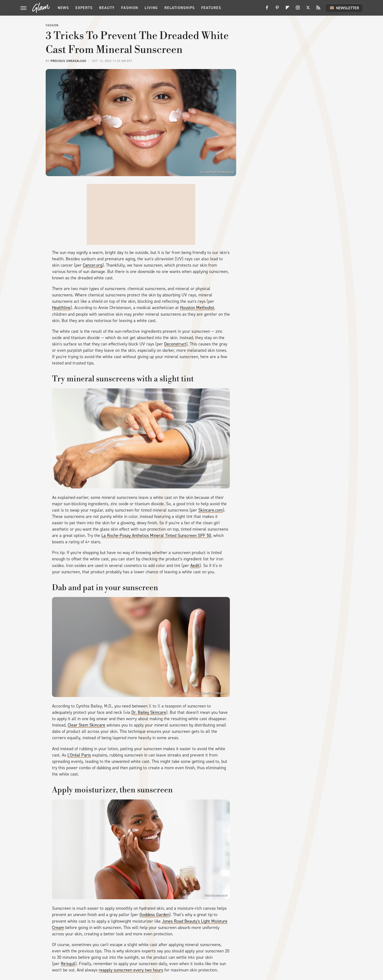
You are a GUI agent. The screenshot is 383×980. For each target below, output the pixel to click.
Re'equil (68, 964)
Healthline (61, 308)
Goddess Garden (154, 915)
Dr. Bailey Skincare (149, 712)
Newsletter (344, 8)
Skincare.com (211, 510)
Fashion (130, 8)
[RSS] (318, 9)
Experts (84, 8)
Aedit (195, 566)
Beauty (107, 8)
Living (151, 8)
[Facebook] (267, 9)
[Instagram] (298, 9)
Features (211, 8)
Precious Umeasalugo (68, 61)
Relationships (180, 8)
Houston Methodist (197, 308)
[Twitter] (308, 9)
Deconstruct (175, 344)
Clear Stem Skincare (86, 725)
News (63, 8)
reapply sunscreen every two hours (131, 970)
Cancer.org (93, 265)
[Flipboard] (287, 9)
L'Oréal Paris (79, 755)
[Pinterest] (277, 9)
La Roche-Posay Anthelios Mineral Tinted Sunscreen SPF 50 (156, 535)
